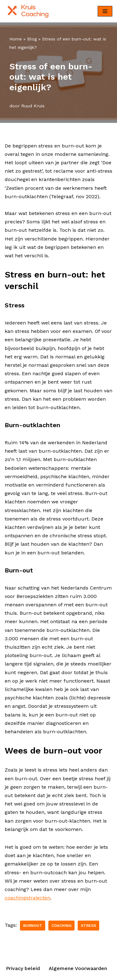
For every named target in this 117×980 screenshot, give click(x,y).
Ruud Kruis (33, 106)
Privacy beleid (23, 968)
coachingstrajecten (27, 898)
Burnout (33, 926)
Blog (32, 39)
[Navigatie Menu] (105, 11)
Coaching (61, 926)
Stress (88, 926)
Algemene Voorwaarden (78, 968)
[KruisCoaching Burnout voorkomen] (30, 11)
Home (16, 39)
